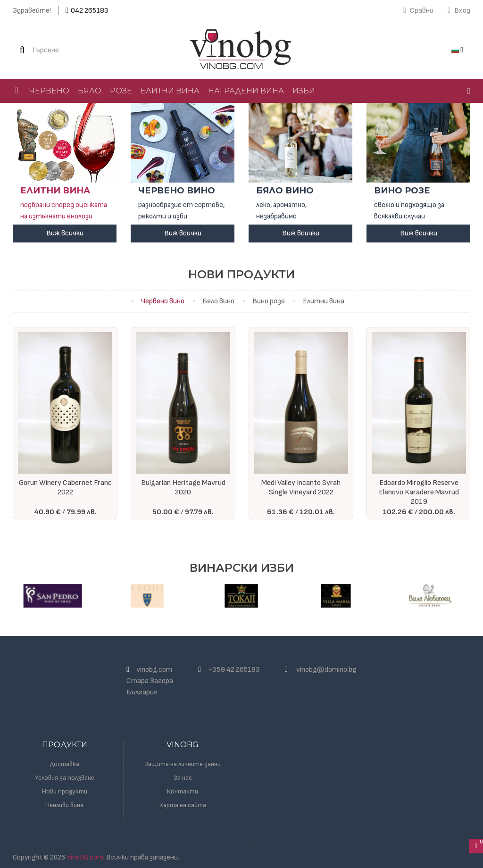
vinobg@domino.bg (326, 670)
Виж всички (65, 233)
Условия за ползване (65, 778)
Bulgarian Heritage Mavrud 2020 (183, 488)
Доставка (65, 764)
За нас (183, 778)
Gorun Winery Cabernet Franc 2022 (65, 488)
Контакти (183, 791)
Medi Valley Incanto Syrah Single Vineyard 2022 (301, 488)
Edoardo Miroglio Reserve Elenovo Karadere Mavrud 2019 (419, 492)
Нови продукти (65, 791)
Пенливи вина (64, 805)
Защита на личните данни (183, 764)
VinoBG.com (85, 857)
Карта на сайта (183, 805)
